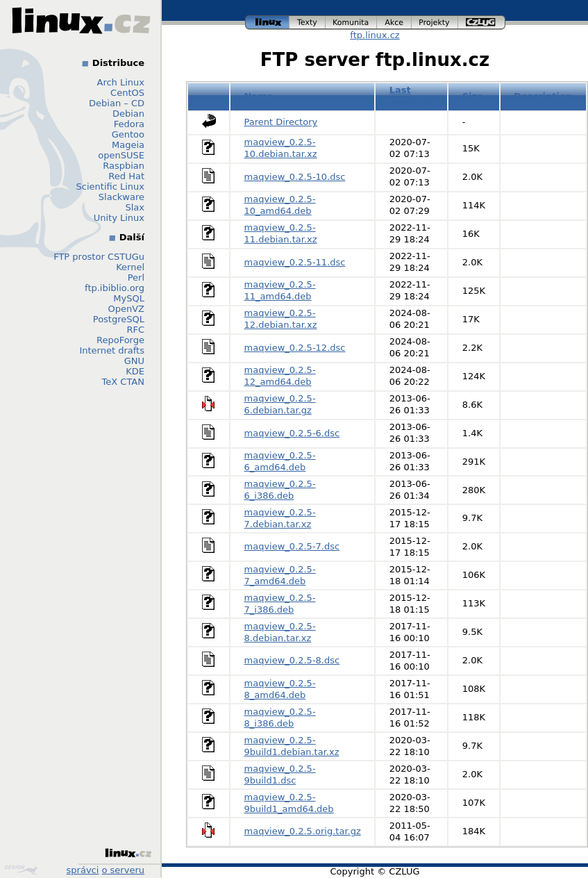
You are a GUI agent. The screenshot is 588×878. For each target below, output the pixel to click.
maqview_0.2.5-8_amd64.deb (280, 689)
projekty (435, 23)
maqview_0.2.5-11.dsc (295, 262)
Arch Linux (121, 82)
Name (259, 96)
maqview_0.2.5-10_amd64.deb (280, 205)
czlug (482, 23)
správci (83, 870)
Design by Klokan (21, 870)
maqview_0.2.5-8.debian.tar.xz (280, 632)
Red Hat (126, 176)
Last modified (412, 96)
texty (308, 23)
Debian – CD (117, 103)
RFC (135, 330)
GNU (134, 361)
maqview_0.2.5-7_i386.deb (280, 604)
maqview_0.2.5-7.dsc (292, 546)
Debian (128, 114)
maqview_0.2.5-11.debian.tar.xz (281, 233)
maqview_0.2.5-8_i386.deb (280, 718)
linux (267, 23)
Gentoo (128, 134)
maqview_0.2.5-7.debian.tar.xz (280, 518)
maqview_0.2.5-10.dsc (295, 177)
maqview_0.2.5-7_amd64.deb (280, 575)
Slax (135, 207)
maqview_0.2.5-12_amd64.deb (280, 376)
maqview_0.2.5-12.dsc (295, 348)
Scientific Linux (110, 187)
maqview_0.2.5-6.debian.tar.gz (280, 404)
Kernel (130, 267)
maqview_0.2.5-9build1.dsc (280, 775)
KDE (135, 371)
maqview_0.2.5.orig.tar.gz (303, 831)
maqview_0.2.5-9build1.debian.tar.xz (292, 746)
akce (394, 23)
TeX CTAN (123, 382)
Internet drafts (112, 350)
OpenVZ (126, 309)
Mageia (128, 145)
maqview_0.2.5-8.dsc (292, 660)
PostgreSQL (119, 319)
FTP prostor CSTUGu (99, 257)
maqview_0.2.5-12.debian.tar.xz (281, 319)
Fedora (129, 124)
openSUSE (121, 155)
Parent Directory (281, 122)
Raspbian (124, 166)
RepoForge (120, 340)
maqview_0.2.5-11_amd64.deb (280, 290)
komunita (351, 23)
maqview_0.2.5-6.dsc (292, 433)
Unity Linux (119, 218)
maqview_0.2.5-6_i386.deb (280, 490)
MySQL (129, 298)
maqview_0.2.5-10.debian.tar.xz (281, 148)
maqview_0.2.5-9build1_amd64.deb (289, 803)
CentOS (127, 93)
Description (543, 96)
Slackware (121, 197)
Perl (136, 278)
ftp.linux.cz (375, 35)
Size (473, 96)
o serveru (123, 870)
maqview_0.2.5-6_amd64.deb (280, 461)
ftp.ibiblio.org (115, 288)
